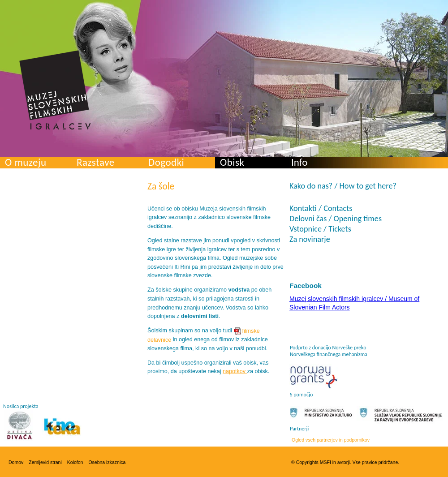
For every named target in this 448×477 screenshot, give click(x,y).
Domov (16, 462)
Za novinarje (310, 239)
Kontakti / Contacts (321, 208)
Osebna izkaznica (107, 462)
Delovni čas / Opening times (336, 219)
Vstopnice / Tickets (320, 229)
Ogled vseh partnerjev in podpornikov (331, 440)
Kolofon (75, 462)
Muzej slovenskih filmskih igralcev (55, 90)
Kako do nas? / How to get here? (343, 186)
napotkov (235, 371)
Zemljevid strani (45, 462)
